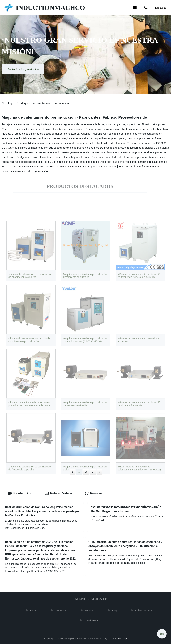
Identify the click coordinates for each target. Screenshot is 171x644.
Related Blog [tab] (20, 493)
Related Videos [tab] (59, 493)
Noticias (91, 610)
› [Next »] (99, 472)
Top (162, 634)
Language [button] (161, 8)
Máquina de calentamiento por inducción (45, 103)
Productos (63, 610)
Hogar (11, 103)
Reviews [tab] (94, 493)
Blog (116, 610)
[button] (135, 8)
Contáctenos (93, 620)
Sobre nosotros (146, 610)
